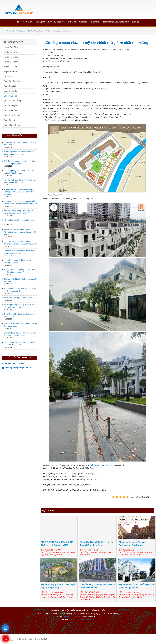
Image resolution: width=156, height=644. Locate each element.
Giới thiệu (28, 22)
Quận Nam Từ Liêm (12, 115)
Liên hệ (136, 22)
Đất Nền (72, 22)
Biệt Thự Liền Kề (56, 22)
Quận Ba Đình (10, 76)
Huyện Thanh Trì (11, 72)
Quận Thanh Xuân (12, 125)
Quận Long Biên (11, 110)
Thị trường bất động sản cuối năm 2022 (19, 298)
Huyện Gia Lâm (11, 67)
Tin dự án (95, 22)
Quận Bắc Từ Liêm (12, 81)
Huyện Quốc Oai (11, 62)
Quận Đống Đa (10, 91)
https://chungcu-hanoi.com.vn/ (82, 619)
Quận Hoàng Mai (11, 106)
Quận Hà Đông (10, 96)
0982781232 (69, 616)
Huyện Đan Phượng (12, 47)
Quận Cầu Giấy (11, 86)
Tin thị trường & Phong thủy (116, 22)
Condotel (83, 22)
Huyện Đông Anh (11, 52)
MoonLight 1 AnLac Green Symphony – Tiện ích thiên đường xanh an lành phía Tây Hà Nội (20, 232)
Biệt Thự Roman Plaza (100, 465)
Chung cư (40, 22)
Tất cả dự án (21, 31)
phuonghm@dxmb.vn (21, 368)
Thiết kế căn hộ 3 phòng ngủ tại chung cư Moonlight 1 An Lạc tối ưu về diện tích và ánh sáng (20, 192)
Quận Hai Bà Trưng (12, 101)
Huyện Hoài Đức (11, 57)
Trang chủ (11, 31)
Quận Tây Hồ (10, 120)
